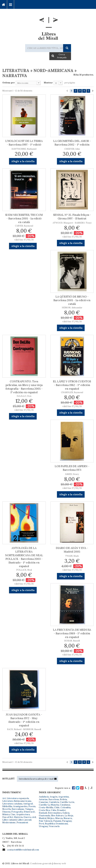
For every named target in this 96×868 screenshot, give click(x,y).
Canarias (43, 802)
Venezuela (54, 826)
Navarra (68, 818)
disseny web (60, 863)
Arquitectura (23, 814)
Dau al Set (8, 817)
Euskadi (43, 813)
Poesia (32, 806)
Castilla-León (67, 802)
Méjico (51, 818)
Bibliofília (7, 806)
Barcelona (54, 799)
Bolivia (63, 799)
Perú (41, 824)
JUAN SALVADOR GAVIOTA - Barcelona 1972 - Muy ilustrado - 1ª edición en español (24, 720)
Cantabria (54, 802)
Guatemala (44, 815)
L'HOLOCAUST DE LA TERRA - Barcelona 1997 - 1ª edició (24, 143)
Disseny (6, 812)
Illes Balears (57, 815)
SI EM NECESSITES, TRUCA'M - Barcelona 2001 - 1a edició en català (24, 218)
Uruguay (43, 826)
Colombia (66, 807)
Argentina (64, 797)
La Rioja (69, 815)
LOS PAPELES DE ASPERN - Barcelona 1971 (72, 468)
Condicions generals (41, 863)
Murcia (59, 818)
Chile (57, 807)
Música (6, 814)
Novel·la (7, 809)
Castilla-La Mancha (49, 805)
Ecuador (61, 810)
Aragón (54, 797)
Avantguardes (20, 806)
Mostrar (48, 83)
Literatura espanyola (18, 798)
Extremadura (55, 813)
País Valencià (46, 821)
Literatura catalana (12, 804)
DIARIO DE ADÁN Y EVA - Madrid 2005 (72, 550)
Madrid (43, 818)
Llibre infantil (9, 820)
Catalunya (65, 805)
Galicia (66, 813)
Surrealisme (18, 809)
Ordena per (9, 83)
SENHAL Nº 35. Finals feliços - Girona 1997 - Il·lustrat (72, 217)
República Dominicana (56, 824)
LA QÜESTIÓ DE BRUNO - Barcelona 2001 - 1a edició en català (72, 300)
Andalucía (44, 797)
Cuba (54, 810)
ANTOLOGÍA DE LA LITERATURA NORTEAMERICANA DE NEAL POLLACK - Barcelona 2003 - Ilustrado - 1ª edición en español (24, 557)
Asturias (43, 799)
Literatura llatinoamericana (17, 801)
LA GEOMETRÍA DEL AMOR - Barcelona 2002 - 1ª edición (72, 143)
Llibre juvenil (24, 820)
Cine (13, 814)
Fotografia (17, 812)
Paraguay (67, 821)
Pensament (22, 822)
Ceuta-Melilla (46, 807)
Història (18, 817)
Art (4, 798)
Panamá (57, 821)
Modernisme (9, 822)
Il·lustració (29, 812)
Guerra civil (30, 817)
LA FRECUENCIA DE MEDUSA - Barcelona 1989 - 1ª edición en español (72, 633)
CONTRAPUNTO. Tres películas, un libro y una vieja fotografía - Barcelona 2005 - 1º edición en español (24, 387)
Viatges (29, 809)
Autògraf (28, 804)
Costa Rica (44, 810)
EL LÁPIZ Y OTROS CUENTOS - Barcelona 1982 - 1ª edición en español (72, 385)
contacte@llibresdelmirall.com (23, 850)
